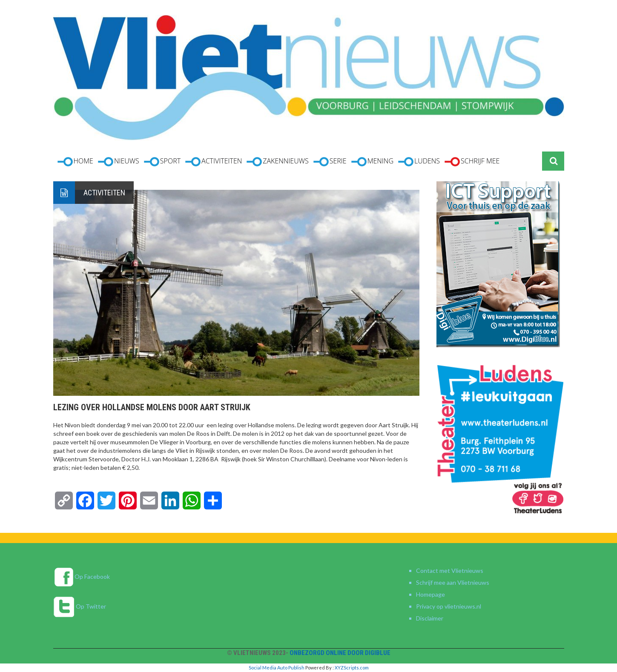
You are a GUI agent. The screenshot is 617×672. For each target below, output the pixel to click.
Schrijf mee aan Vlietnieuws (453, 582)
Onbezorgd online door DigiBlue (340, 653)
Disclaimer (430, 618)
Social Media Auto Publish (277, 668)
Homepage (430, 594)
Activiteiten (104, 193)
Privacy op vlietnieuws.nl (449, 606)
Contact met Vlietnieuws (450, 570)
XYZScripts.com (352, 668)
